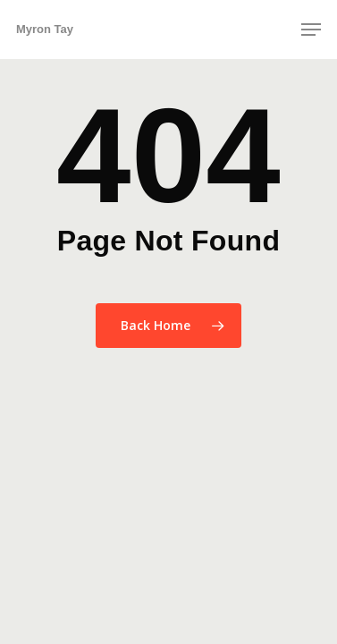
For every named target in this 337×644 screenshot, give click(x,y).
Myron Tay (45, 29)
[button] (311, 30)
